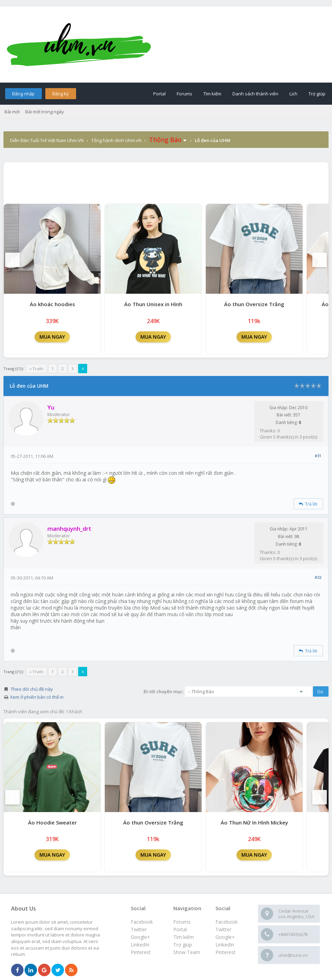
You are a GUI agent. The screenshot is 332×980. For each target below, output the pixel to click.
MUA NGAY (52, 337)
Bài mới (12, 112)
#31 (318, 456)
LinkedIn (225, 945)
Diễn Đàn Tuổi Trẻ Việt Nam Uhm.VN (47, 140)
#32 (318, 577)
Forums (185, 94)
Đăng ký (61, 94)
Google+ (225, 937)
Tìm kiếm (212, 94)
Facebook (227, 922)
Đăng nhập (23, 94)
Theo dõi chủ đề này (32, 689)
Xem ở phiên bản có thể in (37, 697)
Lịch (293, 94)
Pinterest (225, 952)
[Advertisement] (166, 181)
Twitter (223, 929)
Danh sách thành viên (255, 94)
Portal (159, 94)
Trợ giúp (317, 94)
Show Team (187, 952)
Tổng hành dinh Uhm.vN (116, 140)
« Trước (36, 369)
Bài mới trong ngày (45, 112)
